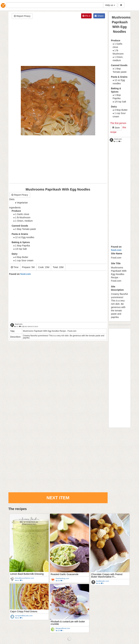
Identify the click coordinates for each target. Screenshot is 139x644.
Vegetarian (22, 203)
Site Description (117, 288)
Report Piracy (22, 16)
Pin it (86, 16)
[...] (55, 5)
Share (99, 16)
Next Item (58, 498)
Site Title (116, 263)
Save (116, 128)
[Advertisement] (58, 43)
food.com (116, 250)
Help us (110, 5)
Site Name (117, 254)
